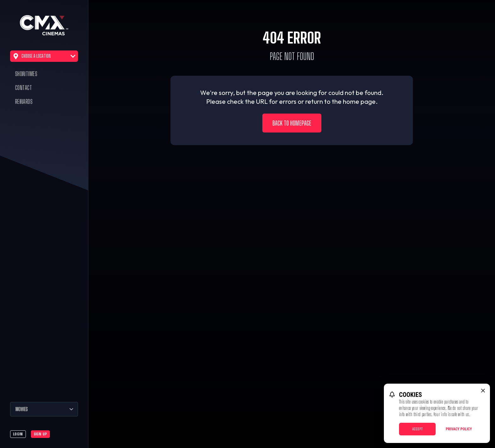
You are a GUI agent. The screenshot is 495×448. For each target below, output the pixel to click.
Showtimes (26, 74)
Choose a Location (44, 56)
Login (18, 434)
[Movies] (44, 409)
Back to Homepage (292, 123)
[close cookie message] (483, 391)
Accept (417, 429)
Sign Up (40, 434)
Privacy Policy (459, 429)
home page (359, 101)
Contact (24, 88)
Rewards (24, 102)
